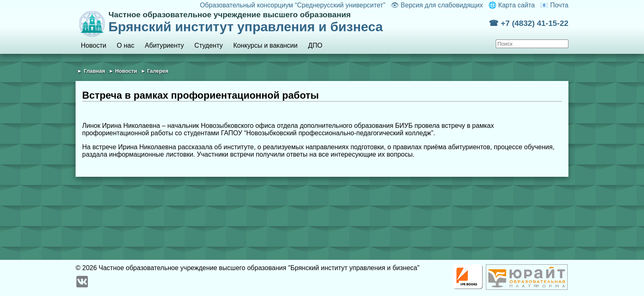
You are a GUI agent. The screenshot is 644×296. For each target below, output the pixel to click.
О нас (125, 45)
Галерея (158, 71)
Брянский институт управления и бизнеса (299, 22)
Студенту (208, 45)
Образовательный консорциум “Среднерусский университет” (293, 5)
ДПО (315, 45)
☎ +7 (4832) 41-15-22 (529, 23)
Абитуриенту (164, 45)
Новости (94, 45)
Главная (94, 71)
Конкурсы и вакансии (265, 45)
